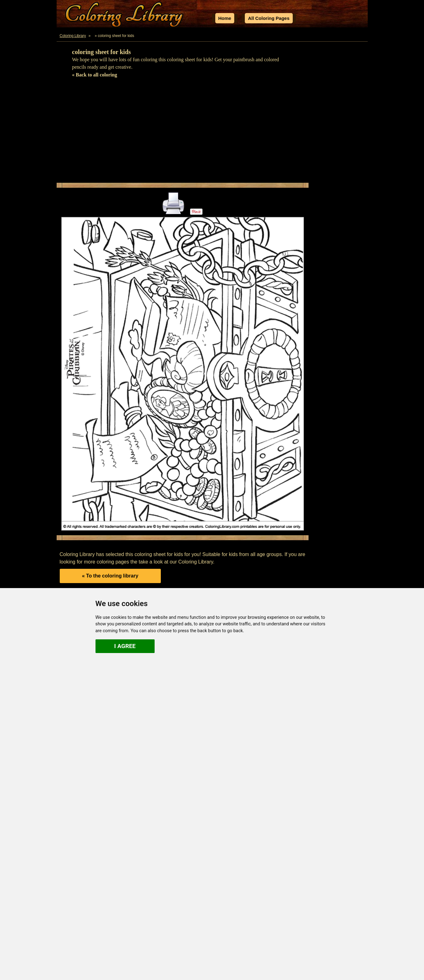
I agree (125, 646)
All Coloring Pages (269, 18)
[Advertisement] (212, 133)
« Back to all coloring (95, 75)
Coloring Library (73, 36)
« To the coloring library (110, 576)
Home (225, 18)
